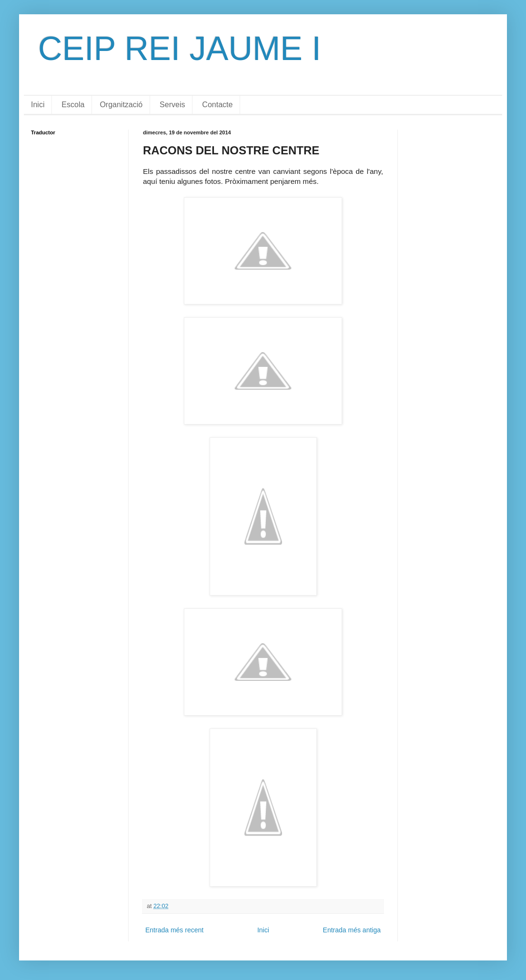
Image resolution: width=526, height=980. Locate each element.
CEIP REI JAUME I (180, 49)
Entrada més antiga (352, 930)
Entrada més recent (174, 930)
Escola (73, 105)
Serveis (172, 105)
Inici (38, 105)
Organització (121, 105)
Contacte (217, 105)
